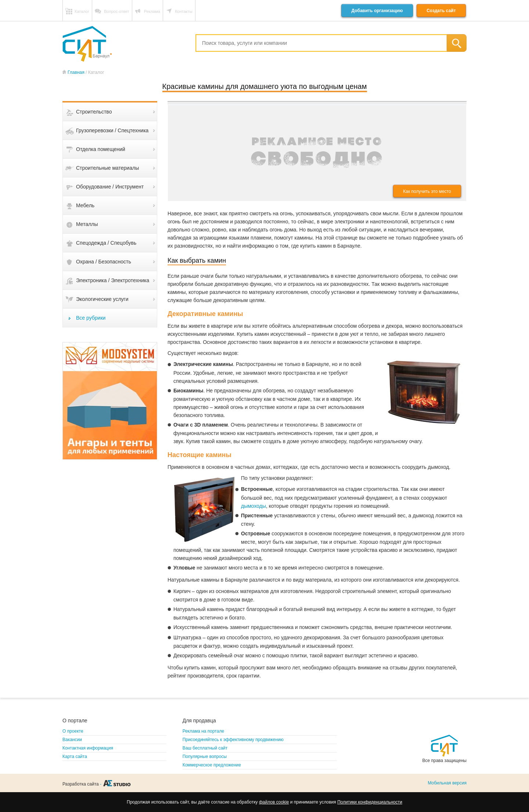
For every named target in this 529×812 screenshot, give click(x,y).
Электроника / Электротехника (113, 280)
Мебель (85, 205)
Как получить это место (427, 191)
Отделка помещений (101, 149)
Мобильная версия (447, 783)
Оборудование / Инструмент (110, 187)
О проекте (73, 731)
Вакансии (72, 740)
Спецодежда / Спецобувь (106, 243)
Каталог (82, 11)
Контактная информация (88, 748)
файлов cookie (274, 802)
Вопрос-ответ (116, 11)
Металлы (87, 224)
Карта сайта (75, 757)
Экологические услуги (102, 299)
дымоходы (253, 506)
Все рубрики (91, 318)
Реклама (152, 11)
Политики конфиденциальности (370, 802)
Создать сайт (441, 11)
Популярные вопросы (205, 757)
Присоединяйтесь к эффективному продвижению (233, 740)
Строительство (94, 112)
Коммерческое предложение (212, 765)
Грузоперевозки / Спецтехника (112, 130)
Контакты (184, 11)
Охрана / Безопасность (104, 262)
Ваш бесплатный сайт (205, 748)
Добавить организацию (377, 11)
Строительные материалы (107, 168)
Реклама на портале (203, 731)
